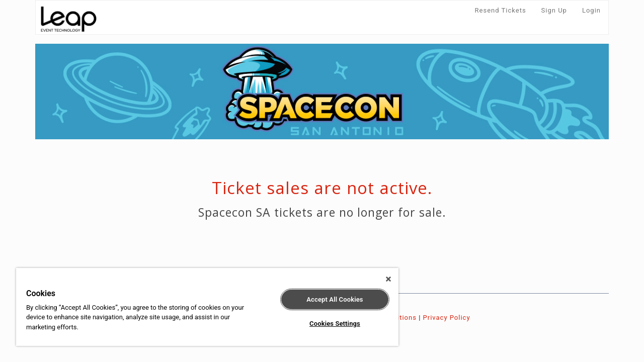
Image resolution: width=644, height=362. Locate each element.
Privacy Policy (447, 318)
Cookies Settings (327, 324)
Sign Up (554, 10)
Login (591, 10)
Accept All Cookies (327, 299)
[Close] (379, 279)
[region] (203, 307)
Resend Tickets (501, 10)
